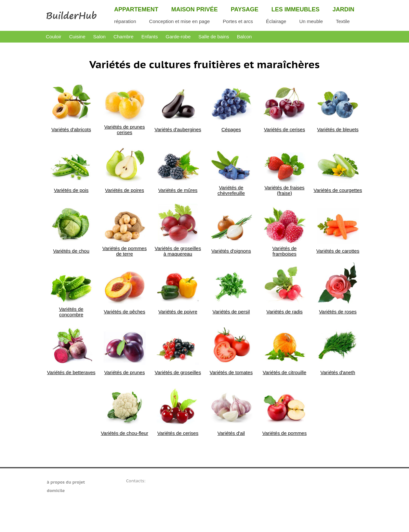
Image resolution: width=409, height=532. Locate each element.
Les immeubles (296, 9)
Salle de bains (214, 37)
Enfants (150, 37)
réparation (125, 21)
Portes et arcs (238, 21)
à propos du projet (66, 482)
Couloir (54, 37)
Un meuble (311, 21)
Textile (343, 21)
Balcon (244, 37)
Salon (99, 37)
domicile (56, 491)
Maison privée (195, 9)
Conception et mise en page (180, 21)
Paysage (245, 9)
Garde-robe (178, 37)
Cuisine (77, 37)
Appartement (136, 9)
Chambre (124, 37)
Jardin (343, 9)
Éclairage (276, 21)
